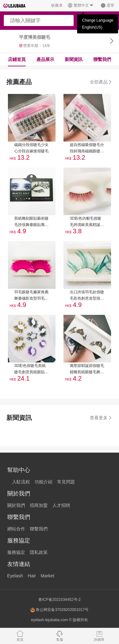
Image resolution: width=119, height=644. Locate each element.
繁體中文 (81, 6)
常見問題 (66, 482)
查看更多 (101, 418)
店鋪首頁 (17, 59)
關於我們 (16, 505)
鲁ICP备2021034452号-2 (60, 600)
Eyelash (15, 576)
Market (47, 576)
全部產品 (101, 82)
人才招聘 (61, 505)
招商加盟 (39, 505)
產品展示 (45, 59)
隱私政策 (39, 552)
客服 (60, 636)
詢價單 (99, 636)
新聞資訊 (74, 59)
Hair (32, 576)
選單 (107, 6)
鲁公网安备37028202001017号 (60, 610)
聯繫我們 (102, 59)
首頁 (20, 636)
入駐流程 (21, 482)
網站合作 (16, 529)
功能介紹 (43, 482)
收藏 (56, 5)
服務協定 (16, 552)
